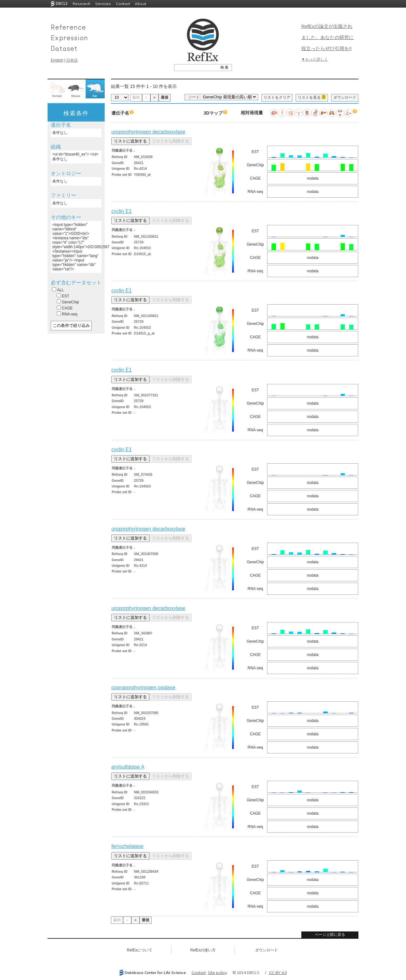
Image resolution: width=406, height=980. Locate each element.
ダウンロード (345, 97)
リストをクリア (277, 97)
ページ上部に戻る (330, 935)
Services (103, 4)
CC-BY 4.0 (278, 973)
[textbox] (196, 67)
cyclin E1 (121, 211)
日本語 (72, 60)
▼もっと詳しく (315, 59)
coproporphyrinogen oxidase (143, 688)
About (141, 4)
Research (82, 4)
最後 (165, 97)
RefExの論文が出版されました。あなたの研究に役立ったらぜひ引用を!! (327, 37)
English (57, 60)
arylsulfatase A (128, 767)
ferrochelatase (127, 846)
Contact (123, 4)
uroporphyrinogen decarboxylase (148, 132)
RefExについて (140, 950)
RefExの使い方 (203, 950)
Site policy (217, 973)
